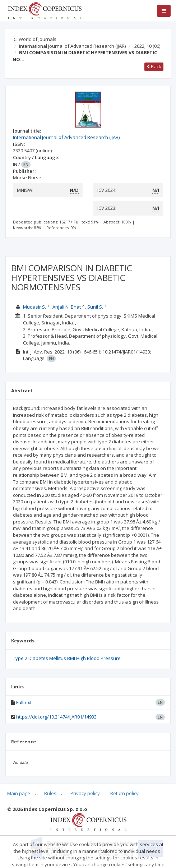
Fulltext (24, 702)
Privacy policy (85, 793)
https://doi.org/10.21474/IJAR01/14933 (56, 717)
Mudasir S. (34, 307)
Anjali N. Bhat (67, 307)
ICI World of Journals (34, 39)
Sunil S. (95, 307)
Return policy (124, 793)
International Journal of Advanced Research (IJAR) (72, 46)
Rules (50, 793)
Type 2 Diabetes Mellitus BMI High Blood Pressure (67, 658)
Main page (19, 793)
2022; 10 (147, 46)
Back (154, 66)
